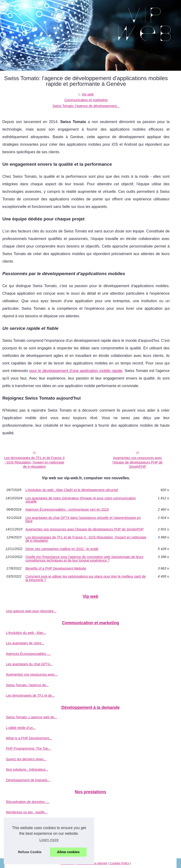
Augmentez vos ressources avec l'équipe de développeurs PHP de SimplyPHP (138, 462)
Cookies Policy (119, 863)
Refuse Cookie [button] (30, 852)
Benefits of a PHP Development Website (56, 568)
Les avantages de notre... (25, 643)
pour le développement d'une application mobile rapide (76, 371)
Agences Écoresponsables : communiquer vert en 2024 (67, 509)
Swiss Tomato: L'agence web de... (31, 717)
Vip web (88, 94)
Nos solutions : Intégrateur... (27, 769)
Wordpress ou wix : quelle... (27, 812)
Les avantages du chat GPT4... (29, 664)
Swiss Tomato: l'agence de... (27, 685)
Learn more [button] (49, 840)
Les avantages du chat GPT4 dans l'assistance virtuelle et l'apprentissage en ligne (83, 519)
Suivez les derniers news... (26, 759)
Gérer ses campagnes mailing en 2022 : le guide (62, 549)
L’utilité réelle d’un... (21, 728)
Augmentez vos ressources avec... (32, 674)
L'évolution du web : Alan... (26, 633)
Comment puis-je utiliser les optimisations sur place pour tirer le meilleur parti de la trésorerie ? (86, 578)
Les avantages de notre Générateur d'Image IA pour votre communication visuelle (81, 500)
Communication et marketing (86, 100)
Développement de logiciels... (28, 780)
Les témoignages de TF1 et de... (30, 695)
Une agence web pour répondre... (31, 611)
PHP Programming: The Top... (28, 748)
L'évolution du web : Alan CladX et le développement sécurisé (72, 490)
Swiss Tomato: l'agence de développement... (86, 106)
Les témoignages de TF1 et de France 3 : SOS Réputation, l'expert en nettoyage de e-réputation (34, 462)
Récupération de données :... (28, 802)
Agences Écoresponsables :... (28, 654)
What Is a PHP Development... (29, 738)
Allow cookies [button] (68, 852)
